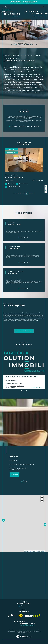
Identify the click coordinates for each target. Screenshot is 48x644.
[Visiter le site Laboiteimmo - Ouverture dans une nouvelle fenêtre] (24, 638)
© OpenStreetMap (40, 551)
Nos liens (38, 631)
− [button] (42, 501)
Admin (34, 631)
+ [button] (42, 498)
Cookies (28, 632)
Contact (46, 189)
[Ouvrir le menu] (42, 7)
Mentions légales (27, 631)
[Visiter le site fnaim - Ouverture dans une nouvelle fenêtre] (21, 615)
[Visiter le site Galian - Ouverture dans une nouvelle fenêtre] (12, 615)
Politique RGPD (22, 632)
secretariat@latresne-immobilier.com (22, 464)
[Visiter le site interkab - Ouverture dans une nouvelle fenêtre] (33, 616)
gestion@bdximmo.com (14, 384)
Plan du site (19, 631)
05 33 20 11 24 (12, 381)
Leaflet (26, 551)
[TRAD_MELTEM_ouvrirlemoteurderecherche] (6, 7)
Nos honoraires (11, 631)
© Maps (32, 551)
